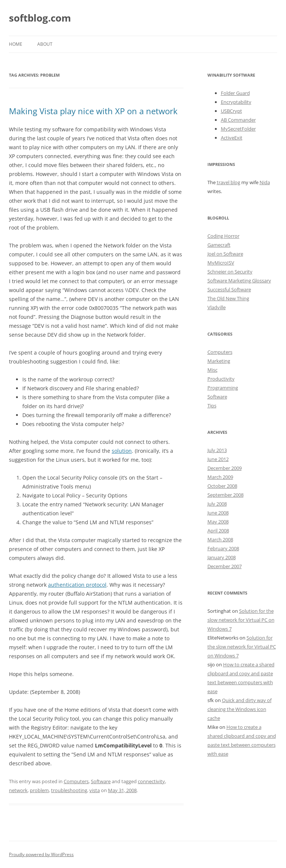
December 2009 (225, 468)
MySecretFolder (238, 129)
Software (101, 781)
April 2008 (218, 531)
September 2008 (225, 495)
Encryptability (236, 102)
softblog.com (40, 18)
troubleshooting (69, 790)
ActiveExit (232, 138)
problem (39, 790)
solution (122, 451)
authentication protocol (77, 585)
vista (95, 790)
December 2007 (225, 566)
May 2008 (218, 522)
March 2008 (220, 539)
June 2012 (218, 459)
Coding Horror (223, 236)
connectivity (151, 781)
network (18, 790)
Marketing (219, 361)
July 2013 (217, 450)
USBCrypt (231, 111)
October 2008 (222, 486)
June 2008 (218, 513)
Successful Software (229, 289)
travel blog (228, 182)
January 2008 (222, 557)
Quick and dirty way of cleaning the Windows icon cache (239, 709)
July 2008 (217, 504)
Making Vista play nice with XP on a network (93, 111)
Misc (212, 370)
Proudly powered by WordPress (41, 854)
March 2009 (220, 477)
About (45, 44)
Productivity (221, 379)
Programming (223, 388)
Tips (212, 406)
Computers (76, 781)
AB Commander (238, 120)
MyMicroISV (221, 263)
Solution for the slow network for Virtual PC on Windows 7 (241, 620)
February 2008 (223, 548)
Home (16, 44)
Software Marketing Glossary (239, 281)
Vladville (217, 307)
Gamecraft (219, 245)
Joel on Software (225, 254)
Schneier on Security (230, 272)
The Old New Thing (228, 298)
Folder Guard (235, 93)
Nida (265, 182)
